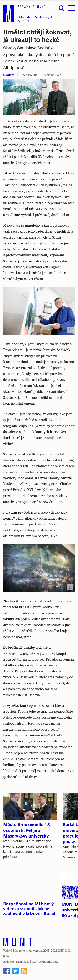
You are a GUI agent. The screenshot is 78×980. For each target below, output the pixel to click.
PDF (34, 962)
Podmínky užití (49, 962)
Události (24, 17)
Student (24, 21)
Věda (46, 17)
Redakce (8, 962)
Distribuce (23, 962)
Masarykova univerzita (27, 951)
